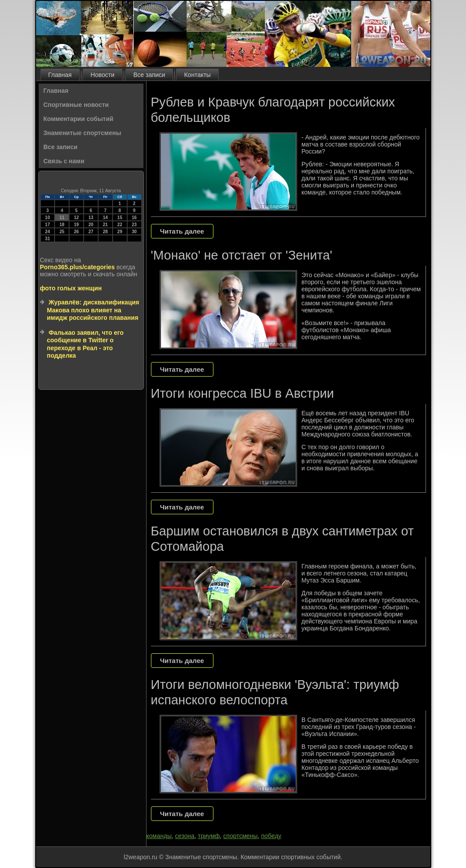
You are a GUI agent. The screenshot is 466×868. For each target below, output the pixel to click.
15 (120, 218)
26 (76, 232)
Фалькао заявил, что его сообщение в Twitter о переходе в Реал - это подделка (85, 344)
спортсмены (240, 836)
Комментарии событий (79, 119)
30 (134, 232)
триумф (209, 836)
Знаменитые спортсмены (83, 133)
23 (134, 225)
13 (91, 218)
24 (47, 232)
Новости (103, 75)
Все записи (149, 75)
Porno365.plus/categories (77, 267)
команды (159, 836)
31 (47, 239)
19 (76, 225)
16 (134, 218)
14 (105, 218)
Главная (60, 75)
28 (105, 232)
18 (62, 225)
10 (47, 218)
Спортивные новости (76, 105)
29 (120, 232)
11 (62, 218)
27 (91, 232)
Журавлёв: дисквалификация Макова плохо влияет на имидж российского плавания (93, 310)
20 (91, 225)
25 (62, 232)
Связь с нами (64, 161)
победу (271, 836)
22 (120, 225)
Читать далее (182, 231)
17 (47, 225)
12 (76, 218)
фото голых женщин (71, 288)
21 (105, 225)
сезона (185, 836)
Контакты (197, 75)
